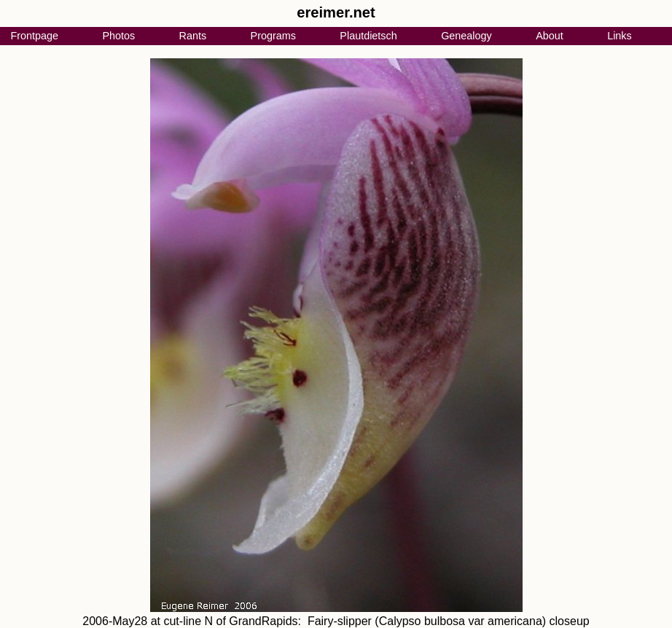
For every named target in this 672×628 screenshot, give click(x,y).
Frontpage (34, 36)
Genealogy (466, 36)
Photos (118, 36)
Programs (273, 36)
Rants (193, 36)
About (550, 36)
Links (620, 36)
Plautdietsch (368, 36)
